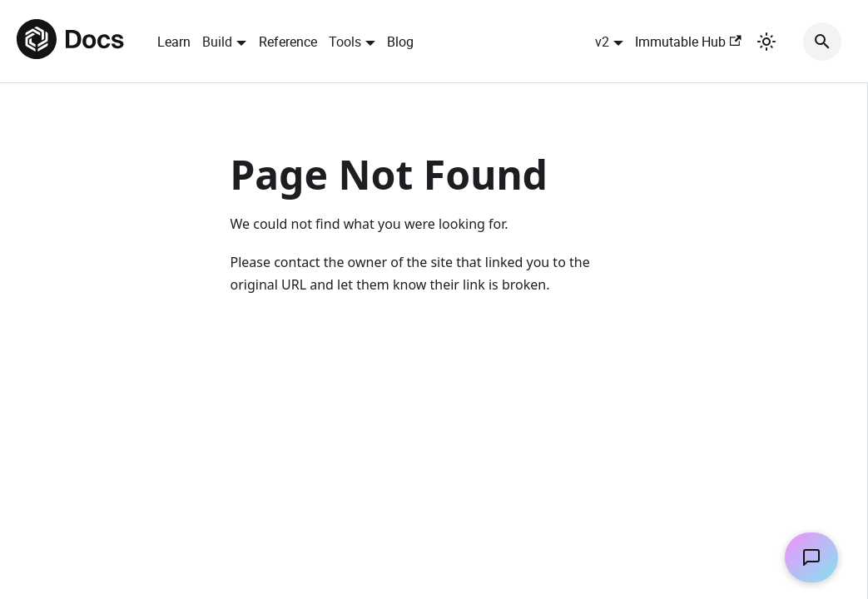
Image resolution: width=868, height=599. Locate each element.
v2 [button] (602, 42)
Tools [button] (345, 42)
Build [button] (217, 42)
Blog (400, 42)
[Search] (822, 42)
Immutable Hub (688, 42)
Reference (288, 42)
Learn (174, 42)
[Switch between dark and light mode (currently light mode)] (766, 42)
